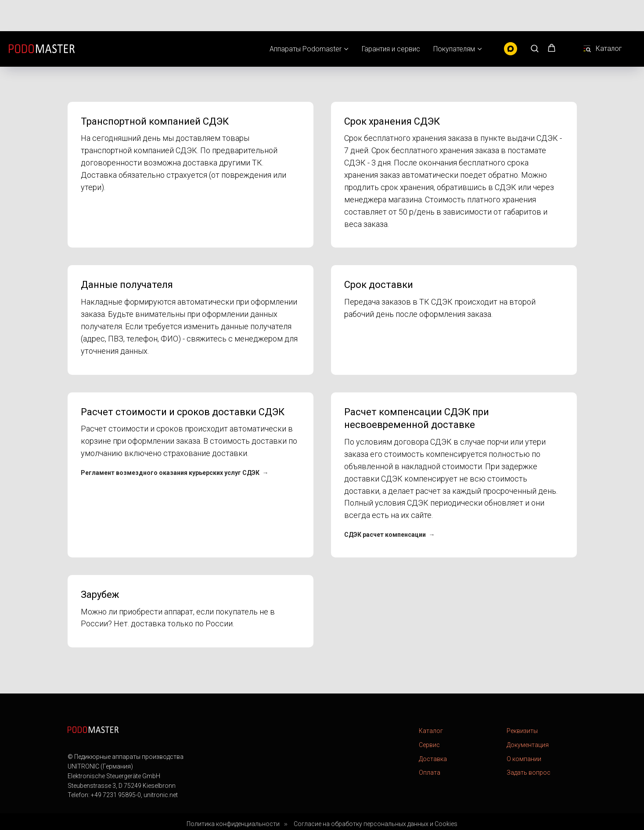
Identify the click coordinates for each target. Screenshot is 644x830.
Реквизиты (522, 731)
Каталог (431, 731)
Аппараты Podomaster (306, 18)
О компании (524, 759)
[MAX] (511, 18)
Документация (528, 745)
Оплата (430, 773)
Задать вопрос (529, 773)
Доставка (433, 759)
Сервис (429, 745)
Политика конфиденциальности (233, 824)
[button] (534, 17)
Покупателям (454, 18)
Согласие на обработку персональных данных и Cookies (376, 824)
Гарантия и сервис (391, 18)
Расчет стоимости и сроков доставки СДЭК (183, 412)
